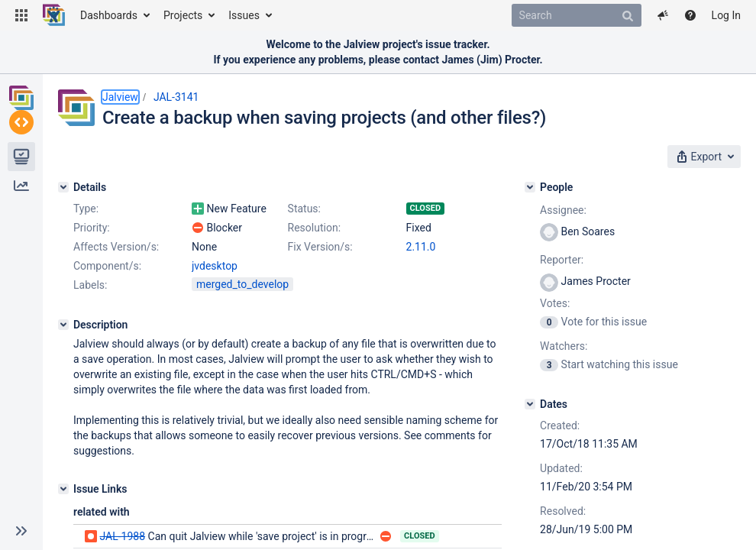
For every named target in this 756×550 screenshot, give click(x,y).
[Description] (63, 325)
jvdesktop (215, 266)
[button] (21, 15)
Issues (244, 15)
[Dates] (530, 404)
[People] (530, 187)
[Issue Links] (63, 489)
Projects (183, 15)
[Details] (63, 187)
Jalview (120, 97)
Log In (726, 15)
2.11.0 (421, 247)
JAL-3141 (176, 97)
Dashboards (109, 15)
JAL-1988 (122, 536)
